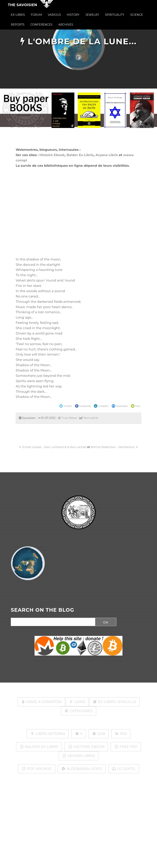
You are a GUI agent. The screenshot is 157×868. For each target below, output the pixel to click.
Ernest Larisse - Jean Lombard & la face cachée (52, 447)
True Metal (67, 418)
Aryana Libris (107, 155)
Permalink (91, 418)
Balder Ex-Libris (80, 155)
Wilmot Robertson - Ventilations (115, 447)
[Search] (52, 622)
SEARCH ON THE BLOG (42, 610)
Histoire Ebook (52, 155)
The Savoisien (22, 7)
